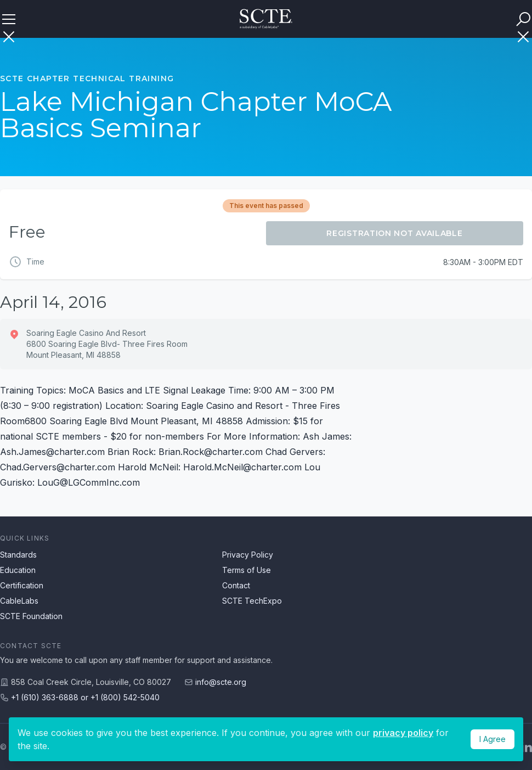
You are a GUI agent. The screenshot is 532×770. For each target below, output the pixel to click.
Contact (236, 585)
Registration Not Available (394, 233)
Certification (22, 585)
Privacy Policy (248, 555)
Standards (18, 555)
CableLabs (19, 601)
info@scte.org (221, 682)
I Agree (493, 739)
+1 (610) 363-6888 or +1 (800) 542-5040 (85, 697)
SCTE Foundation (31, 616)
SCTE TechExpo (252, 601)
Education (18, 570)
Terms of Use (247, 570)
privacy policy (403, 733)
